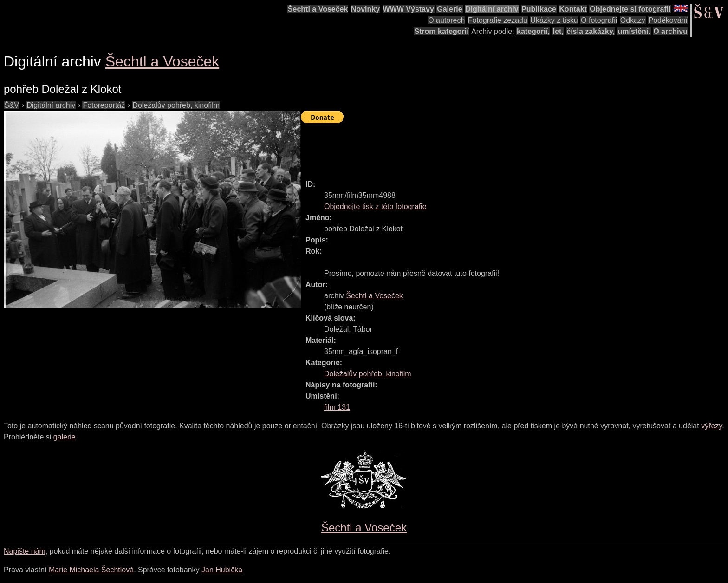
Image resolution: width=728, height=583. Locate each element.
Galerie (449, 9)
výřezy (712, 426)
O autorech (446, 20)
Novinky (365, 9)
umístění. (634, 31)
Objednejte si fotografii (630, 9)
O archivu (670, 31)
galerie (65, 437)
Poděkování (668, 20)
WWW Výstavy (409, 9)
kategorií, (533, 31)
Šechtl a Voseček (318, 9)
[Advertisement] (470, 147)
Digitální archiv (492, 9)
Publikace (539, 9)
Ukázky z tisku (554, 20)
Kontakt (573, 9)
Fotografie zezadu (498, 20)
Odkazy (633, 20)
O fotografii (599, 20)
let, (558, 31)
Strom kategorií (441, 31)
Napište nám (25, 551)
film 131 (337, 407)
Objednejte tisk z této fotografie (375, 206)
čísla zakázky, (591, 31)
